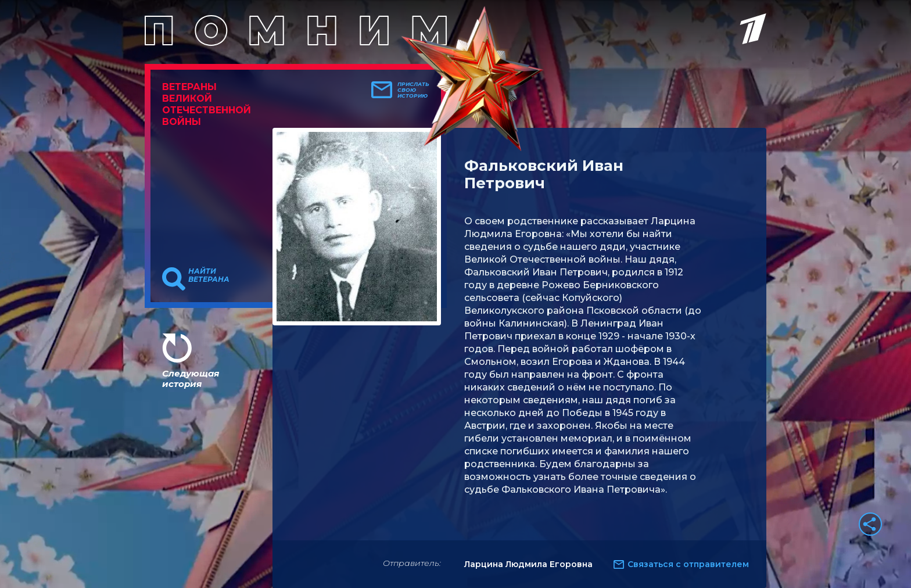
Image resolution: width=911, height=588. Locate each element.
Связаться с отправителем (688, 564)
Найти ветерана (209, 275)
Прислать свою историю (413, 90)
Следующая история (191, 379)
